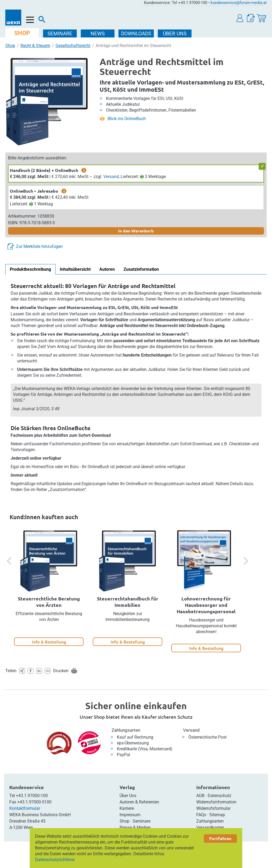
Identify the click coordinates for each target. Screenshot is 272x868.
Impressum (130, 815)
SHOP (22, 33)
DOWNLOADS (136, 34)
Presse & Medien (135, 827)
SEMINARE (60, 34)
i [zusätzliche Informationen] (84, 170)
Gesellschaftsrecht (73, 46)
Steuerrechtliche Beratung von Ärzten (49, 602)
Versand (111, 177)
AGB (200, 796)
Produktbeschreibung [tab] (30, 269)
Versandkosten (210, 827)
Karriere (127, 808)
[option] (49, 588)
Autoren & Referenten (139, 802)
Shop (10, 46)
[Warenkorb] (261, 18)
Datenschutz (220, 796)
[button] (240, 18)
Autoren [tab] (107, 269)
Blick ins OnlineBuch (127, 119)
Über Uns (128, 796)
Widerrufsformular (213, 808)
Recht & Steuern (35, 46)
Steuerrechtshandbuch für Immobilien (128, 602)
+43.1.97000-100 (32, 796)
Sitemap (217, 815)
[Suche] (42, 21)
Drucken (61, 671)
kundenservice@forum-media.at (239, 3)
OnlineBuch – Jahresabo (34, 191)
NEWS (98, 34)
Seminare (141, 821)
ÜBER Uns (175, 34)
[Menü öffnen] (30, 20)
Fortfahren (220, 838)
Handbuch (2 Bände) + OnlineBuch (44, 170)
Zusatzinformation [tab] (141, 269)
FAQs (201, 815)
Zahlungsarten (126, 730)
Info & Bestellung (49, 642)
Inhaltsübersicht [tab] (75, 269)
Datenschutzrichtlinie (55, 860)
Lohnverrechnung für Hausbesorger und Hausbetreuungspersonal (206, 605)
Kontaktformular (25, 808)
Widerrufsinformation (216, 802)
